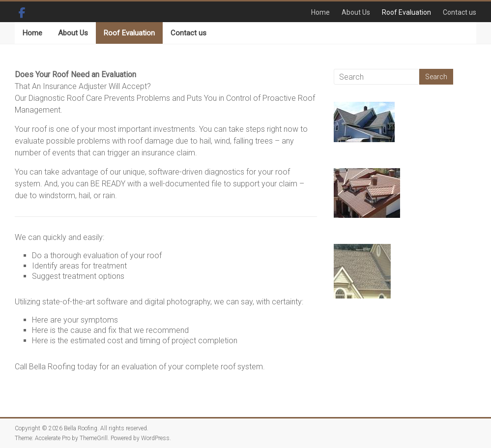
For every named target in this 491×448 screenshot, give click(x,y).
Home (320, 12)
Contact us (460, 12)
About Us (356, 12)
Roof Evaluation (406, 12)
